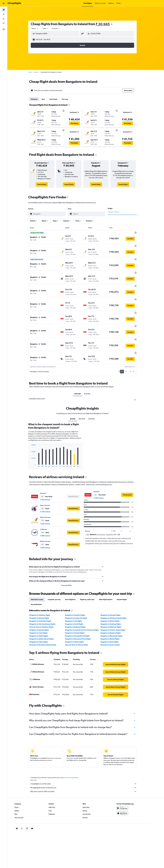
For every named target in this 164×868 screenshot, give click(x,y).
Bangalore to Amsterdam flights (44, 600)
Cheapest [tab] (37, 99)
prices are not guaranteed (75, 756)
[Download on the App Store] (129, 792)
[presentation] (115, 24)
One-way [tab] (68, 99)
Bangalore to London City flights (79, 597)
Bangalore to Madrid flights (113, 618)
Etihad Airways (49, 496)
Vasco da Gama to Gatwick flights (80, 624)
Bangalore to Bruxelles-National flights (46, 624)
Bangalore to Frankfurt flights (78, 594)
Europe (39, 72)
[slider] (141, 215)
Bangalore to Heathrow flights (43, 594)
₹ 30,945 (106, 24)
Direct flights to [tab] (74, 578)
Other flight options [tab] (109, 578)
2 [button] (129, 350)
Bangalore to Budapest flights (78, 606)
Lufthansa (47, 508)
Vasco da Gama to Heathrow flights (45, 606)
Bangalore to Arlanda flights (78, 612)
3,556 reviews (48, 479)
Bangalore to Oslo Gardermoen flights (46, 603)
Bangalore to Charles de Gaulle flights (117, 597)
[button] (4, 3)
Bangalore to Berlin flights (113, 621)
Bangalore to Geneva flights (113, 624)
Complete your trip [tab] (57, 578)
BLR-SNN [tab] (90, 373)
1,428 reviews (48, 503)
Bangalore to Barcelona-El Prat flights (81, 618)
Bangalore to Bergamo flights (114, 612)
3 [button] (134, 350)
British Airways (49, 520)
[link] (45, 184)
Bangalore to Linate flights (42, 612)
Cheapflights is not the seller (87, 763)
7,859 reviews (48, 527)
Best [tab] (47, 99)
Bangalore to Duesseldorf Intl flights (81, 615)
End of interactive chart (33, 444)
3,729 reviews (48, 491)
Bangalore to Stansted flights (114, 594)
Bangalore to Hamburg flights (114, 603)
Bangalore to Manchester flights (115, 615)
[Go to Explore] (4, 23)
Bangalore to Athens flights (78, 621)
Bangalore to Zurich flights (77, 603)
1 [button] (125, 350)
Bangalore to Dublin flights (42, 615)
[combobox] (38, 28)
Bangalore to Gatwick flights (43, 597)
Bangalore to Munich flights (113, 600)
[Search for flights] (4, 10)
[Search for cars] (4, 19)
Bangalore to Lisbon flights (42, 621)
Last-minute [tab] (57, 99)
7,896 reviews (48, 515)
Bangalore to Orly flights (77, 600)
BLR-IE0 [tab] (76, 398)
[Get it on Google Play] (129, 787)
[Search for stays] (4, 14)
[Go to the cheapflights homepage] (16, 3)
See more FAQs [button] (70, 564)
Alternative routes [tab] (40, 578)
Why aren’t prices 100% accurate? (87, 770)
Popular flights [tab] (125, 578)
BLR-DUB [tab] (81, 373)
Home (33, 72)
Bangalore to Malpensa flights (114, 606)
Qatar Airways (48, 484)
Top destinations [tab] (40, 583)
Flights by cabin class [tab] (91, 578)
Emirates (46, 472)
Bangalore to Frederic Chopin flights (116, 609)
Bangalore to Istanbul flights (42, 609)
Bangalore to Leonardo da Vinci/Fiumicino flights (85, 609)
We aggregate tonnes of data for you (87, 766)
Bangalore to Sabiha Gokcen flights (45, 618)
